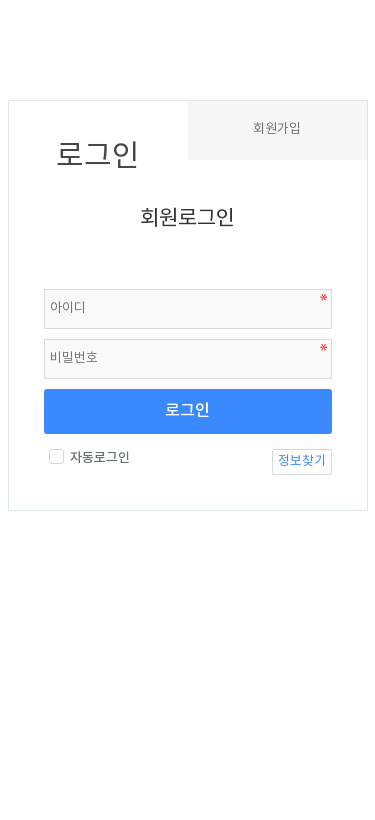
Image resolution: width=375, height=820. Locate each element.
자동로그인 (89, 457)
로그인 (187, 411)
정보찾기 (302, 461)
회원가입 (277, 129)
